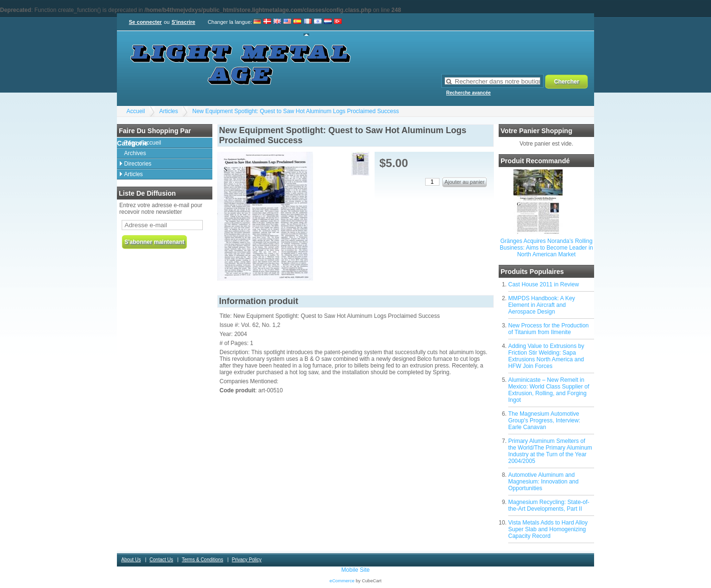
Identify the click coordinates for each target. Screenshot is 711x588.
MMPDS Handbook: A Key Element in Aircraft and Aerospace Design (542, 305)
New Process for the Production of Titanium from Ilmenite (549, 329)
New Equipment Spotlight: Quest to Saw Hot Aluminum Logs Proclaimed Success (296, 111)
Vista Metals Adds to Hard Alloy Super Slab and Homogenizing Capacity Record (548, 529)
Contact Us (161, 560)
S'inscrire (183, 22)
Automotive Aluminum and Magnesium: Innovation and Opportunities (543, 482)
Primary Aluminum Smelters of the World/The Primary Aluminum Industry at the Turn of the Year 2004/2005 (550, 451)
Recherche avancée (468, 93)
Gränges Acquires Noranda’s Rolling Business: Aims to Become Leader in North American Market (546, 248)
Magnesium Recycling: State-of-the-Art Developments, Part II (549, 505)
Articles (169, 111)
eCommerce (342, 581)
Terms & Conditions (203, 560)
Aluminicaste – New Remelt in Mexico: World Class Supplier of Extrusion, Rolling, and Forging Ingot (549, 390)
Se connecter (145, 22)
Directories (138, 164)
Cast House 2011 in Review (544, 284)
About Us (131, 560)
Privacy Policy (247, 560)
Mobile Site (355, 570)
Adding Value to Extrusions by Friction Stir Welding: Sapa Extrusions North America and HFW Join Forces (546, 356)
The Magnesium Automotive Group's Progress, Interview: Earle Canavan (544, 420)
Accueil (136, 111)
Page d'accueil (143, 143)
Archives (135, 153)
